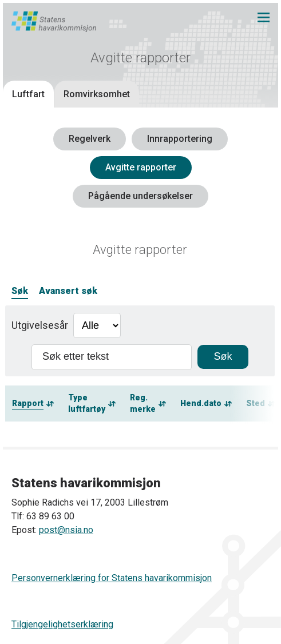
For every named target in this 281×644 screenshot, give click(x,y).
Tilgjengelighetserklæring (62, 624)
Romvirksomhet (97, 94)
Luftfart (28, 94)
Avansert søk (68, 291)
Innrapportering (180, 139)
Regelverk (90, 139)
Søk (20, 291)
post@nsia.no (66, 530)
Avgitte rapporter (141, 167)
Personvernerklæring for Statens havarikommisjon (112, 578)
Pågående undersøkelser (140, 196)
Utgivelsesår (40, 325)
